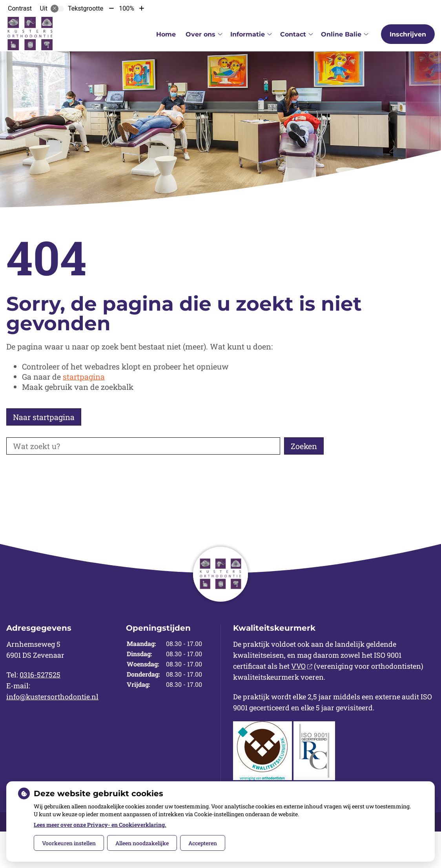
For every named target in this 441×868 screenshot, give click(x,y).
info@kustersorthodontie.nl (52, 697)
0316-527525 (40, 675)
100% (127, 8)
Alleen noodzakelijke (142, 843)
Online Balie (341, 34)
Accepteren (203, 843)
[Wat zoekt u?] (143, 446)
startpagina (84, 377)
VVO (302, 666)
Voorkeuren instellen (69, 843)
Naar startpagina (44, 417)
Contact (293, 34)
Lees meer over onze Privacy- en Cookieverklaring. (100, 825)
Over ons (200, 34)
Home (166, 34)
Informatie (248, 34)
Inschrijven (408, 34)
